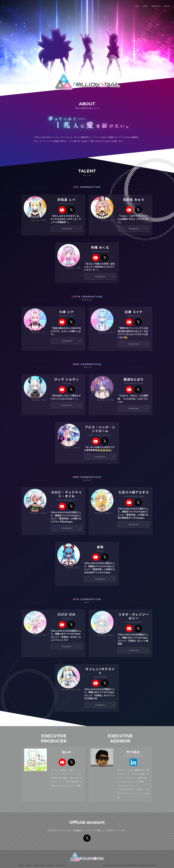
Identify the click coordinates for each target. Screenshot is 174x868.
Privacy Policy (40, 865)
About (21, 865)
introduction (67, 232)
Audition (50, 865)
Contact (29, 865)
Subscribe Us (60, 865)
